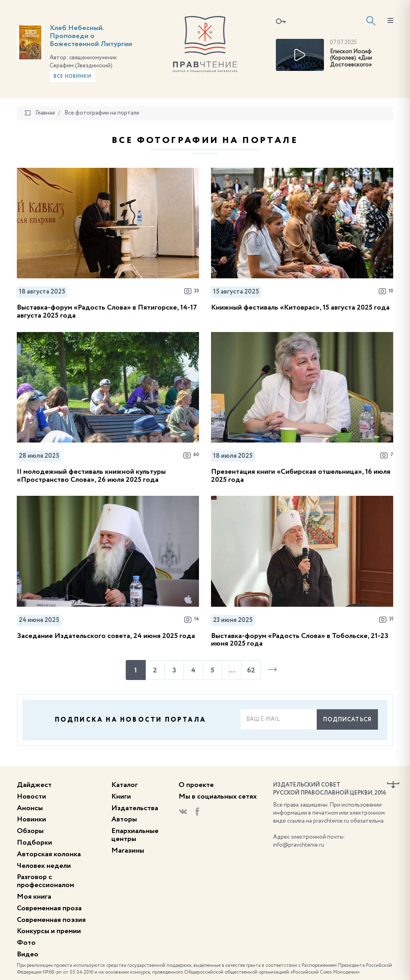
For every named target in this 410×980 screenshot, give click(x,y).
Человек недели (44, 866)
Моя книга (34, 897)
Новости (31, 797)
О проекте (196, 785)
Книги (121, 797)
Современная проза (49, 908)
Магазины (128, 851)
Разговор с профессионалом (45, 881)
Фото (26, 943)
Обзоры (30, 831)
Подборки (34, 843)
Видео (28, 954)
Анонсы (30, 808)
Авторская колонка (49, 854)
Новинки (31, 819)
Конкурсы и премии (49, 931)
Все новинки (72, 76)
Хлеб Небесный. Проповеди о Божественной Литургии (91, 36)
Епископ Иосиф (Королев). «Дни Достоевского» (351, 58)
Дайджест (34, 785)
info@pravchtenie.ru (299, 845)
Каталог (125, 785)
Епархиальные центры (135, 835)
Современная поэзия (51, 920)
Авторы (124, 819)
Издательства (135, 808)
